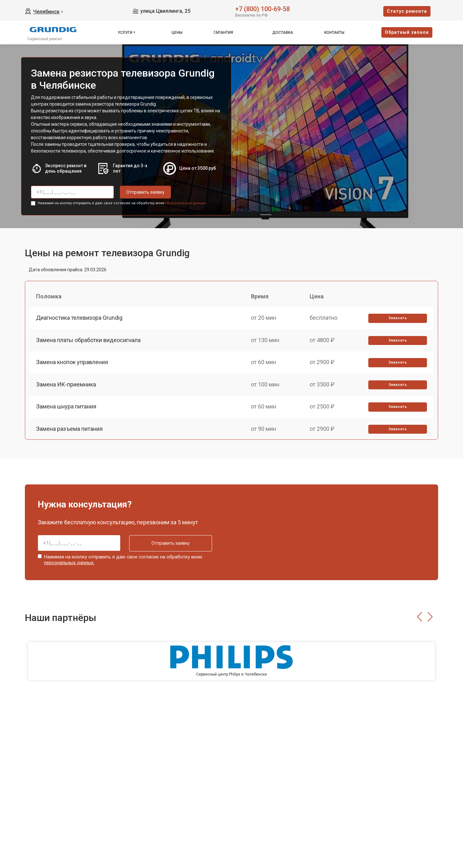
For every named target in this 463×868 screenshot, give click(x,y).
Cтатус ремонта (407, 11)
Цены (177, 33)
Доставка (283, 33)
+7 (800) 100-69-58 (263, 8)
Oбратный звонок (407, 32)
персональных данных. (186, 203)
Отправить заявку (145, 192)
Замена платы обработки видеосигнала (88, 340)
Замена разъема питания (69, 429)
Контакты (334, 33)
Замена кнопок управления (72, 362)
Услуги (125, 33)
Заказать (398, 318)
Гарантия (223, 33)
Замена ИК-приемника (66, 384)
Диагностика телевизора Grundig (79, 318)
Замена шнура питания (66, 406)
